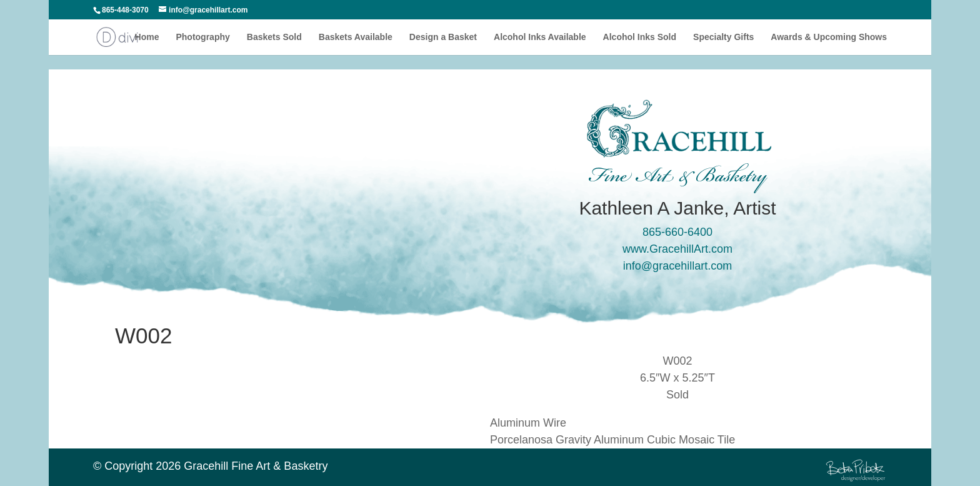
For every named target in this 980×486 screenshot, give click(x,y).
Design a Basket (443, 37)
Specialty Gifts (723, 37)
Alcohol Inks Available (540, 37)
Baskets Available (356, 37)
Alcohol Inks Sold (640, 37)
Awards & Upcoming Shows (829, 37)
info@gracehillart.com (677, 266)
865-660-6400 (677, 232)
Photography (202, 37)
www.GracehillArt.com (677, 249)
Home (147, 37)
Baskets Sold (274, 37)
